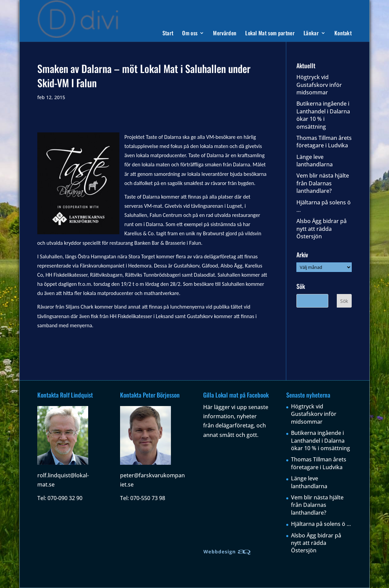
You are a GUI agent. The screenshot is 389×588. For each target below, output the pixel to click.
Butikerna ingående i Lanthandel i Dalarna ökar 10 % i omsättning (323, 115)
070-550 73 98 (148, 498)
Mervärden (225, 34)
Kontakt (343, 34)
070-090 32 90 (65, 498)
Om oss (190, 34)
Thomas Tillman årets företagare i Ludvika (324, 142)
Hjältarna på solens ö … (321, 524)
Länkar (311, 34)
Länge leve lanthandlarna (315, 161)
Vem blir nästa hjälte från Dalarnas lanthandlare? (323, 183)
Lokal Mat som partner (270, 34)
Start (168, 34)
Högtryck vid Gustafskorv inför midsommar (319, 85)
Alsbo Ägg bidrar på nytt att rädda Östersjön (322, 229)
